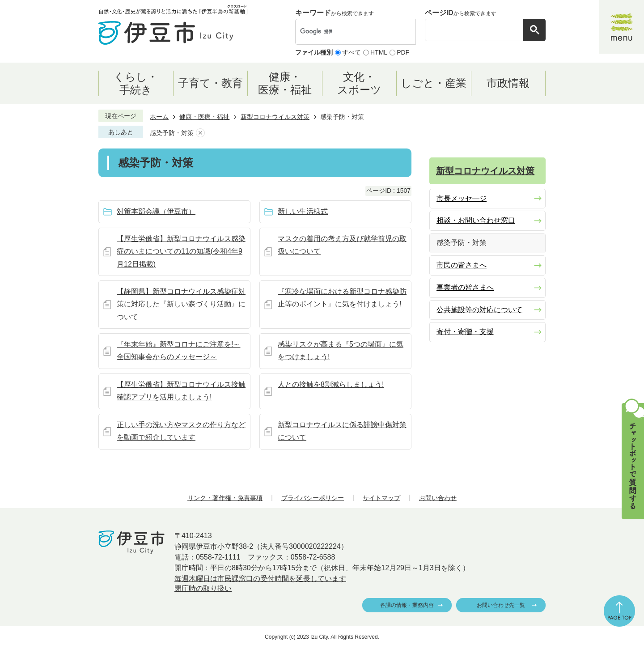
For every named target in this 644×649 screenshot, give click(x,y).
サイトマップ (381, 498)
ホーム (159, 117)
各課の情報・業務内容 (407, 605)
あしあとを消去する (200, 133)
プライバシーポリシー (313, 498)
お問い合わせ (438, 498)
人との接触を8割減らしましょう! (331, 384)
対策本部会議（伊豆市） (156, 211)
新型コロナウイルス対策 (275, 117)
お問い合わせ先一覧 (501, 605)
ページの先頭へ (619, 611)
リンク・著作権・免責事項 (225, 498)
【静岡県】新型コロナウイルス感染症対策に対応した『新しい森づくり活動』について (181, 304)
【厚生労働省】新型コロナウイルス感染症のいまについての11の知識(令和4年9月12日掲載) (181, 252)
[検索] (346, 32)
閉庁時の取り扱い (203, 588)
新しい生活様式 (303, 211)
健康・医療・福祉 (204, 117)
